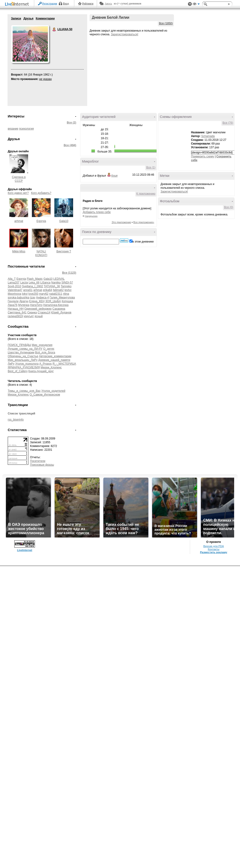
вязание (13, 129)
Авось (108, 4)
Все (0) (229, 207)
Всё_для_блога (45, 352)
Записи (16, 18)
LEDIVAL (59, 279)
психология (26, 129)
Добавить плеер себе (97, 212)
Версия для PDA (214, 546)
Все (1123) (69, 273)
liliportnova (14, 294)
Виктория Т (64, 251)
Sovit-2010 (14, 286)
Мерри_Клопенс (51, 367)
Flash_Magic (35, 279)
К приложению (146, 194)
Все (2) (71, 123)
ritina (66, 294)
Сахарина (59, 309)
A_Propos (46, 364)
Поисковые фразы (42, 465)
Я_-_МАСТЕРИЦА (64, 364)
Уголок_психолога (27, 364)
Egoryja (41, 221)
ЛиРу (11, 364)
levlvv (68, 290)
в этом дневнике (143, 242)
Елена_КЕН (37, 301)
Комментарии (45, 18)
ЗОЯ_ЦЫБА (53, 301)
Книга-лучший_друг (41, 371)
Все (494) (70, 145)
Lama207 (14, 283)
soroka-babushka (19, 298)
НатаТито (36, 305)
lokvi (25, 294)
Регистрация (50, 4)
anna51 (28, 290)
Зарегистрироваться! (125, 34)
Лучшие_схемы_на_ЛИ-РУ (25, 349)
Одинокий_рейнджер (38, 309)
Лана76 (13, 305)
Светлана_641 (17, 312)
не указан (45, 79)
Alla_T (12, 279)
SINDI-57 (67, 283)
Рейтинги (88, 4)
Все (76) (228, 123)
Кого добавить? (41, 193)
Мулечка (24, 305)
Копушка (67, 301)
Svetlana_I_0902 (33, 286)
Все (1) (151, 167)
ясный (39, 316)
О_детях (49, 349)
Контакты (214, 549)
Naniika (56, 283)
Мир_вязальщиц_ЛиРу (23, 360)
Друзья (28, 18)
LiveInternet (18, 4)
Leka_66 (34, 283)
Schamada (208, 136)
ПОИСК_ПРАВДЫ (19, 345)
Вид (196, 5)
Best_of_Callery (18, 371)
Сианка (32, 312)
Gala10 (64, 221)
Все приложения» (144, 222)
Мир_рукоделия (42, 345)
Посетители (38, 461)
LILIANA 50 (54, 29)
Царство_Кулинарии (21, 352)
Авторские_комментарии (55, 356)
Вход (66, 4)
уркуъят (29, 316)
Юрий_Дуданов (61, 312)
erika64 (47, 290)
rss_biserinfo (16, 420)
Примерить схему (202, 156)
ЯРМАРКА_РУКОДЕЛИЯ (24, 367)
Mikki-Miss (19, 251)
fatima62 (58, 290)
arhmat (19, 221)
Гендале (13, 301)
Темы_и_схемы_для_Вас (24, 391)
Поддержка (190, 4)
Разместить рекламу (214, 552)
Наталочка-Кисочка (56, 305)
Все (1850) (166, 23)
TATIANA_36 (52, 286)
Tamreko (66, 286)
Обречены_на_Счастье (23, 356)
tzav (33, 298)
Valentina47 (15, 290)
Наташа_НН (16, 309)
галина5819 (15, 316)
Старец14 (44, 312)
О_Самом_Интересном (45, 395)
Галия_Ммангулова (62, 298)
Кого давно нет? (18, 193)
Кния (114, 176)
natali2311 (56, 294)
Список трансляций (21, 414)
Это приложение (121, 222)
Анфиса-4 (43, 298)
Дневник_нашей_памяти (54, 360)
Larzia (24, 283)
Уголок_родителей (53, 391)
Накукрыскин (91, 216)
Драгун (24, 301)
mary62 (44, 294)
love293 (33, 294)
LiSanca (45, 283)
